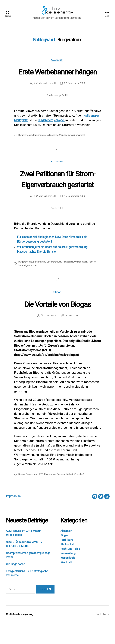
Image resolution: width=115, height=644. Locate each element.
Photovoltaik (68, 566)
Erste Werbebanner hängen (57, 82)
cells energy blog (25, 636)
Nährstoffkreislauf (77, 496)
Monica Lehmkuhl (47, 99)
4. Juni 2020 (72, 337)
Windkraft (66, 584)
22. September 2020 (75, 99)
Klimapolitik (69, 283)
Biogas (57, 314)
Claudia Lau (51, 337)
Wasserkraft (68, 579)
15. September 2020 (75, 217)
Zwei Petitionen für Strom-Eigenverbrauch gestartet (58, 200)
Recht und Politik (70, 570)
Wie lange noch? (15, 585)
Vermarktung (68, 575)
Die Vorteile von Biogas (58, 325)
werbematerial (79, 155)
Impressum (15, 517)
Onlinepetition (83, 283)
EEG (42, 496)
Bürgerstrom (40, 155)
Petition (95, 283)
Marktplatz (66, 155)
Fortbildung (67, 561)
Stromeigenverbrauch (29, 286)
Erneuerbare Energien (56, 496)
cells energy (53, 155)
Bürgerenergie (25, 155)
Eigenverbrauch (55, 283)
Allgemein (58, 65)
